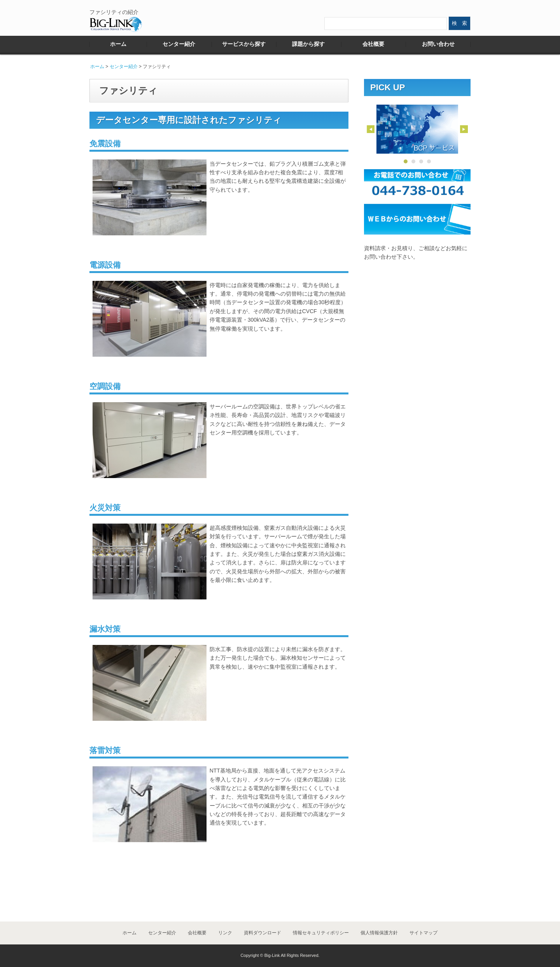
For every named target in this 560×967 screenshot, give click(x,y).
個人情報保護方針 (379, 933)
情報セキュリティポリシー (321, 933)
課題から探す (308, 44)
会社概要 (373, 44)
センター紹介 (179, 44)
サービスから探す (244, 44)
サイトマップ (423, 933)
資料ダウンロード (262, 933)
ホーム (118, 44)
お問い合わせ (438, 44)
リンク (225, 933)
